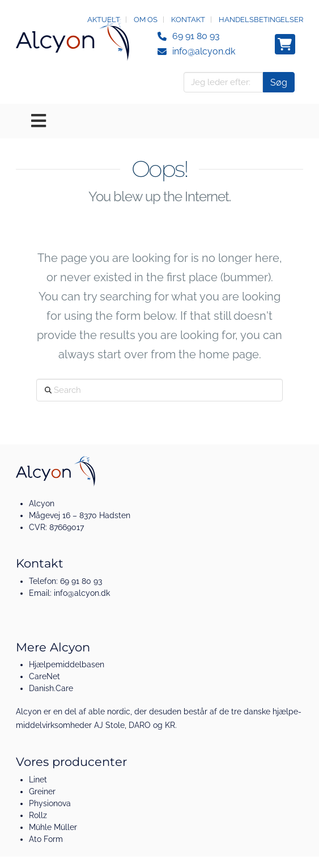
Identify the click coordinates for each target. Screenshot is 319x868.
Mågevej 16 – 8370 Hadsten (80, 515)
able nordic (109, 712)
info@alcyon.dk (204, 51)
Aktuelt (104, 20)
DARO (140, 725)
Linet (38, 780)
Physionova (50, 803)
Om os (146, 20)
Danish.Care (51, 688)
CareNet (44, 676)
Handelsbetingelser (261, 20)
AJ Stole (109, 725)
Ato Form (46, 839)
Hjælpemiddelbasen (67, 664)
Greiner (42, 791)
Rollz (38, 815)
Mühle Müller (53, 827)
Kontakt (188, 20)
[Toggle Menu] (159, 121)
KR (170, 725)
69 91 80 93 (196, 36)
